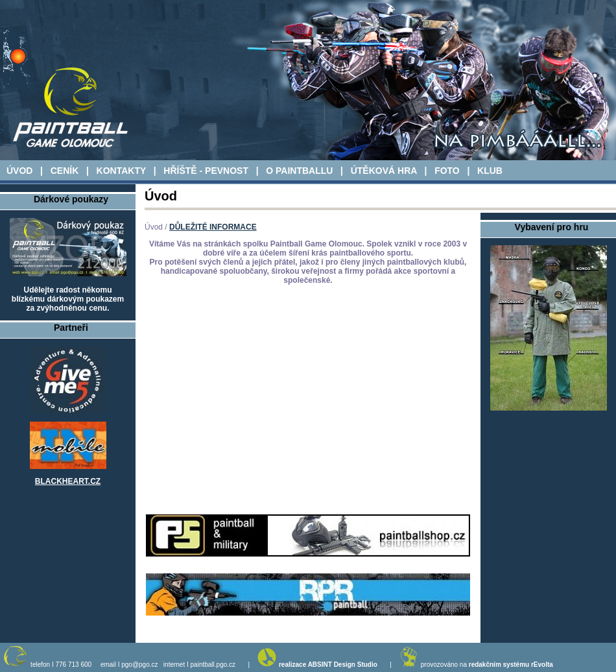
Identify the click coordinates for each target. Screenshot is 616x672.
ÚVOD (19, 171)
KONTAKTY (121, 171)
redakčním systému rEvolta (511, 665)
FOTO (447, 171)
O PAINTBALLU (299, 171)
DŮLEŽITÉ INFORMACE (213, 227)
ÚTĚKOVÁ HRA (384, 171)
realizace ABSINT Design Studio (328, 665)
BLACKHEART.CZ (68, 481)
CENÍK (65, 171)
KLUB (490, 171)
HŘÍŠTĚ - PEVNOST (206, 171)
